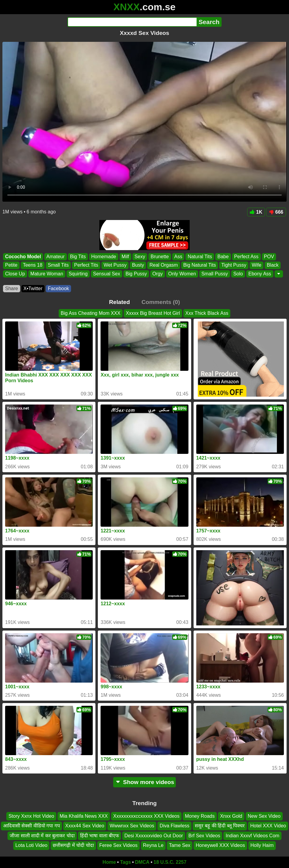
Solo (238, 274)
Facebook (58, 288)
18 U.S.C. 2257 (170, 862)
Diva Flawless (174, 826)
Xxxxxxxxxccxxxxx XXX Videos (146, 816)
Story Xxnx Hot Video (31, 816)
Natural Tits (200, 257)
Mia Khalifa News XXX (84, 816)
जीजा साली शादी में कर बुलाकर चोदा (42, 836)
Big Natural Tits (200, 265)
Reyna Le (153, 845)
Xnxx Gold (231, 816)
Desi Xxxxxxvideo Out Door (154, 836)
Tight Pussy (234, 265)
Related (119, 302)
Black (273, 265)
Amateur (55, 257)
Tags (126, 862)
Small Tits (58, 265)
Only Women (182, 274)
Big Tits (78, 257)
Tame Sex (180, 845)
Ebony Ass (260, 274)
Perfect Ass (246, 257)
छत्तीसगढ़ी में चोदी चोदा (73, 845)
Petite (11, 265)
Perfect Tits (86, 265)
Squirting (78, 274)
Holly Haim (262, 845)
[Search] (132, 22)
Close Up (15, 274)
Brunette (160, 257)
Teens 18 (33, 265)
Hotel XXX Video (268, 826)
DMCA (142, 862)
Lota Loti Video (31, 845)
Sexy (140, 257)
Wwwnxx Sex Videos (132, 826)
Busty (138, 265)
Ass (178, 257)
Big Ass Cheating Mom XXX (91, 313)
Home (109, 862)
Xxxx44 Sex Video (85, 826)
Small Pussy (215, 274)
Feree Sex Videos (118, 845)
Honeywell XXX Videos (220, 845)
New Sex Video (264, 816)
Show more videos (145, 782)
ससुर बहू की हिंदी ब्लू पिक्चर (220, 826)
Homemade (104, 257)
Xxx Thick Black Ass (207, 313)
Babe (223, 257)
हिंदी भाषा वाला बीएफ (99, 836)
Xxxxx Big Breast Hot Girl (153, 313)
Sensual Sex (107, 274)
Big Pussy (136, 274)
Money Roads (200, 816)
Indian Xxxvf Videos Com (252, 836)
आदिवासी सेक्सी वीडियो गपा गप (31, 826)
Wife (256, 265)
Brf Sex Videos (204, 836)
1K (256, 212)
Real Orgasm (163, 265)
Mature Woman (47, 274)
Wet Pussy (115, 265)
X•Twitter (33, 288)
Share (12, 288)
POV (269, 257)
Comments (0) (161, 302)
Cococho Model (23, 257)
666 (276, 212)
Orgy (158, 274)
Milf (125, 257)
